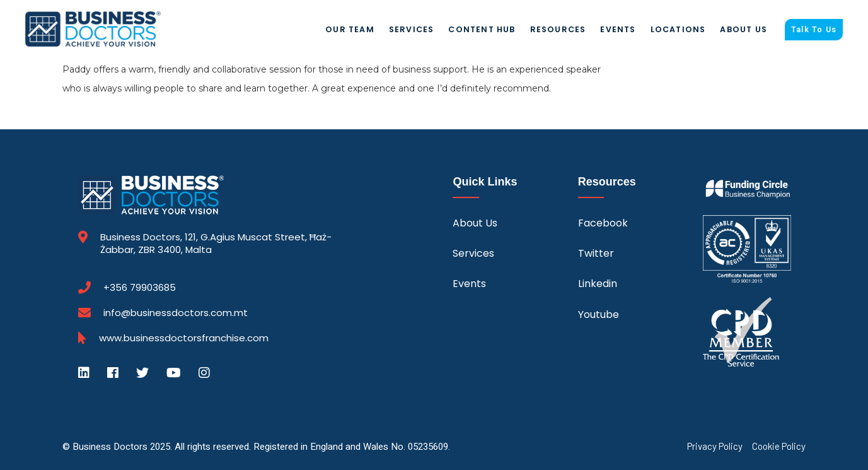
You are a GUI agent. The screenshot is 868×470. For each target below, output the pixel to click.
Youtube (599, 314)
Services (412, 29)
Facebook (603, 223)
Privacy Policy (715, 446)
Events (618, 29)
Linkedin (598, 284)
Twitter (596, 253)
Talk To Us (814, 30)
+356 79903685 (140, 288)
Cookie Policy (779, 446)
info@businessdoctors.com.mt (176, 313)
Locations (678, 29)
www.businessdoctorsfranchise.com (184, 338)
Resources (558, 29)
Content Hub (482, 29)
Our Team (350, 29)
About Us (744, 29)
